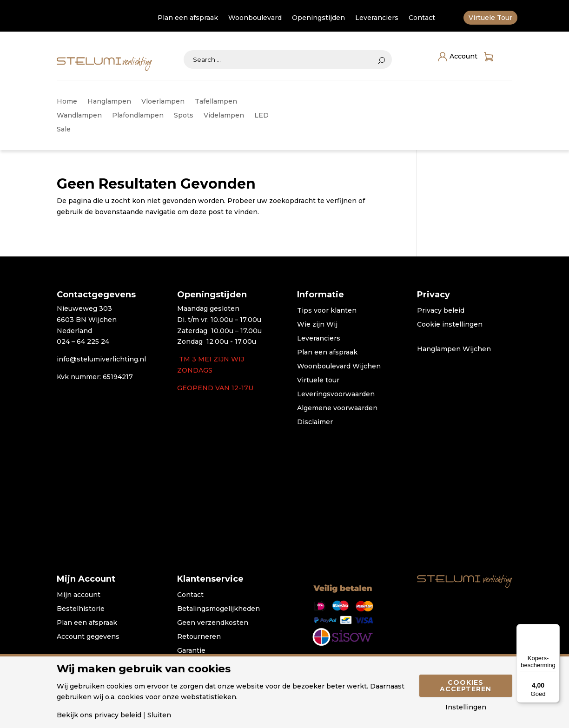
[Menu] (554, 630)
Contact (422, 18)
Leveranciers (377, 18)
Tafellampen (216, 102)
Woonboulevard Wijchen (339, 367)
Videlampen (224, 116)
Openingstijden (318, 18)
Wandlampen (79, 116)
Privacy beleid (441, 311)
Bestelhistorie (81, 609)
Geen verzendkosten (213, 623)
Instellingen (466, 707)
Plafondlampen (138, 116)
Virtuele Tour (490, 18)
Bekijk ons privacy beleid (99, 715)
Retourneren (199, 637)
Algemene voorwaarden (337, 408)
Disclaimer (315, 422)
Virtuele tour (318, 380)
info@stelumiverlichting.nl (101, 359)
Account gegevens (88, 637)
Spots (184, 116)
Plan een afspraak (188, 18)
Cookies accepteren (466, 686)
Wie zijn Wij (317, 325)
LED (261, 116)
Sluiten (159, 715)
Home (67, 102)
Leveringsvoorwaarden (336, 394)
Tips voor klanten (327, 311)
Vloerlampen (163, 102)
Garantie (191, 651)
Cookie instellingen (450, 325)
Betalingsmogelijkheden (218, 609)
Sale (64, 130)
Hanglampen (109, 102)
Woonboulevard (255, 18)
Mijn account (79, 595)
